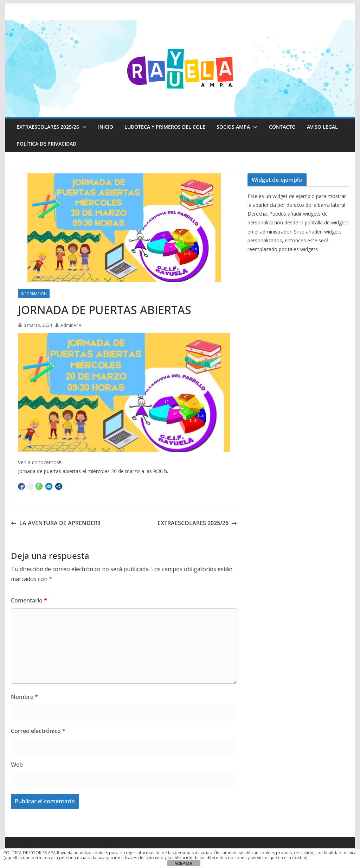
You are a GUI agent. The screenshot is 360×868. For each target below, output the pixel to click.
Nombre (24, 697)
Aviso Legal (322, 127)
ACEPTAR (183, 863)
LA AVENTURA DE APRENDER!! (56, 523)
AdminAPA (71, 325)
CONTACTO (282, 127)
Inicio (106, 127)
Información (34, 294)
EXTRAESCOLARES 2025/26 (48, 127)
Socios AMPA (233, 127)
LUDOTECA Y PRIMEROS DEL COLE (165, 127)
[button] (83, 127)
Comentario (29, 600)
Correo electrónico (38, 731)
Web (17, 765)
